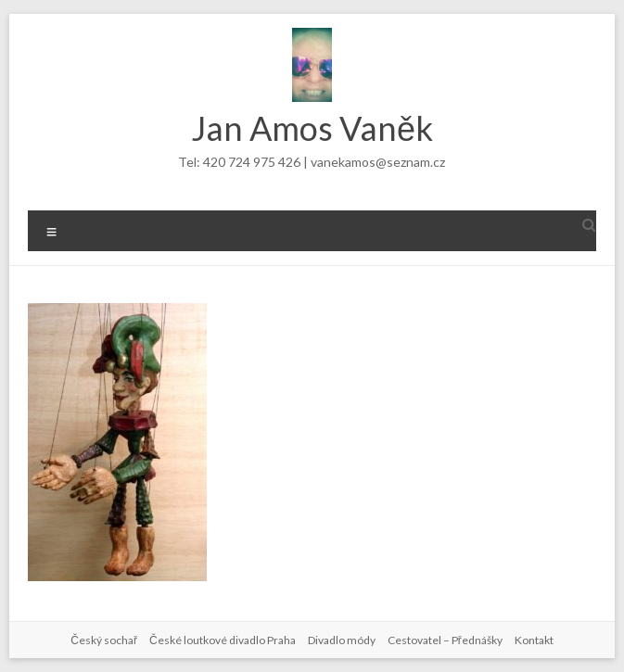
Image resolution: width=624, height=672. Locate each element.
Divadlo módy (342, 640)
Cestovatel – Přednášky (445, 640)
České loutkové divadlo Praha (223, 640)
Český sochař (104, 640)
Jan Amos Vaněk (312, 128)
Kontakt (534, 640)
